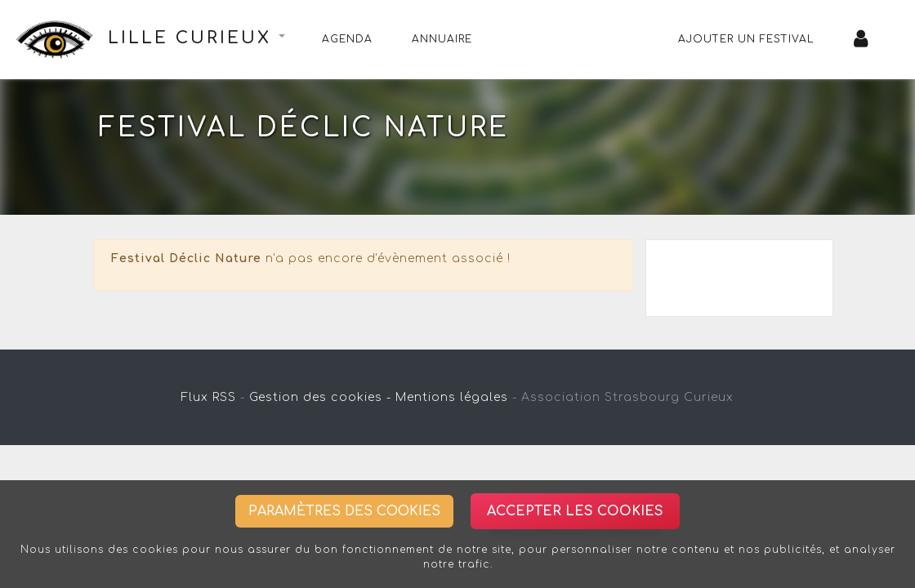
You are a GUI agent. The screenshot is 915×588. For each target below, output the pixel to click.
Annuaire (442, 39)
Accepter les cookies (575, 511)
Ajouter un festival (746, 39)
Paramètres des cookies (344, 511)
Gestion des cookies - (320, 397)
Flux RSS (209, 397)
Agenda (347, 39)
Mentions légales (452, 397)
